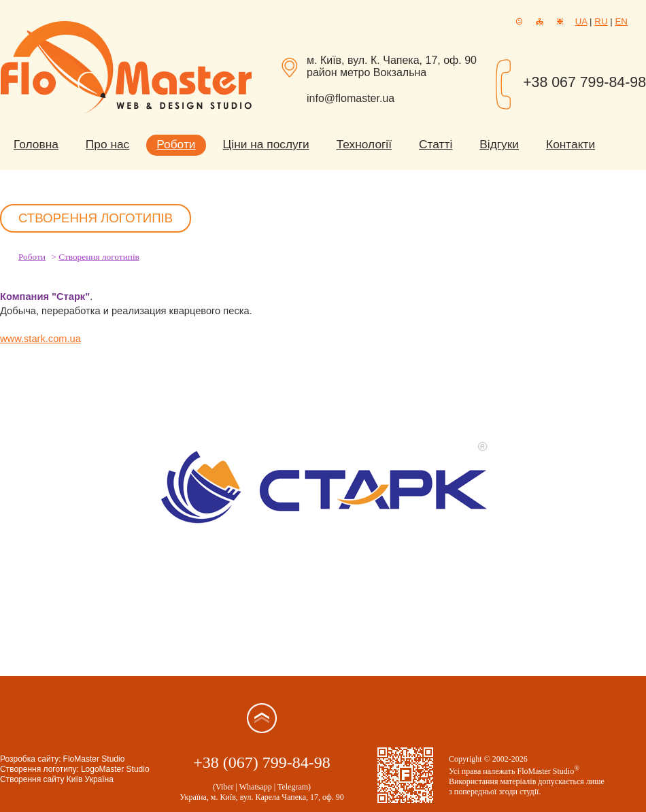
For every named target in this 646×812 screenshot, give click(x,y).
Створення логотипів (99, 257)
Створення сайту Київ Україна (57, 779)
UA (581, 21)
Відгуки (499, 144)
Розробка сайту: (31, 759)
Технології (364, 144)
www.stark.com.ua (40, 339)
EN (621, 21)
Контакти (571, 144)
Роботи (176, 144)
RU (601, 21)
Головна (36, 144)
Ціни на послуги (266, 144)
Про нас (107, 144)
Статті (436, 144)
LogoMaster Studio (115, 769)
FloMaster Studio (94, 759)
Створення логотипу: (39, 769)
